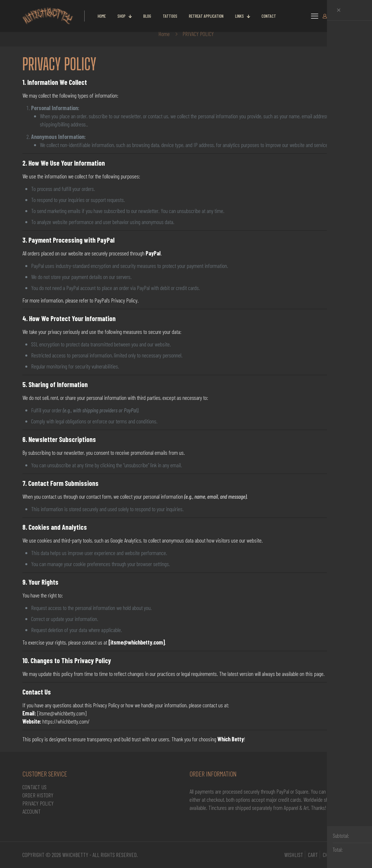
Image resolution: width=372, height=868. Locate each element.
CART (313, 855)
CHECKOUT (333, 855)
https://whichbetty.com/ (66, 721)
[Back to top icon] (344, 856)
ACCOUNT (32, 811)
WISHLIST (294, 855)
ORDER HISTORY (38, 795)
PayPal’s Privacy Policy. (117, 300)
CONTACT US (34, 787)
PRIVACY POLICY (38, 803)
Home (164, 34)
